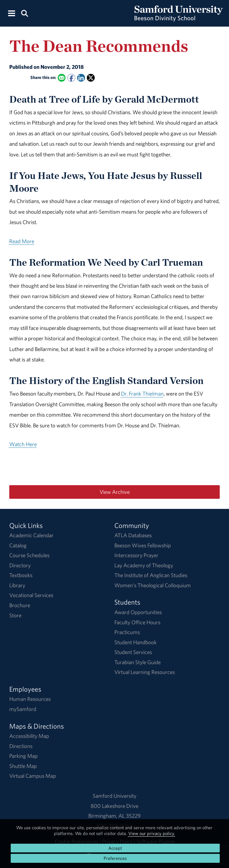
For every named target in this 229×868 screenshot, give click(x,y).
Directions (21, 746)
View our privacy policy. (152, 833)
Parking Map (23, 756)
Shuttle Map (23, 766)
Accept (115, 848)
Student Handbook (135, 642)
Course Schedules (29, 555)
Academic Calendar (31, 535)
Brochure (20, 605)
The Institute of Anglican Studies (151, 575)
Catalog (18, 545)
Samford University (115, 796)
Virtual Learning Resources (145, 672)
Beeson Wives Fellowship (143, 545)
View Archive (115, 492)
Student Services (133, 652)
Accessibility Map (29, 736)
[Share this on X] (91, 78)
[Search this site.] (25, 13)
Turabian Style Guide (138, 662)
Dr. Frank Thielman (142, 394)
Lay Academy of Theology (144, 565)
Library (17, 585)
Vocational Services (31, 595)
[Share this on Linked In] (81, 78)
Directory (20, 565)
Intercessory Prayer (136, 555)
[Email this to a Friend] (62, 78)
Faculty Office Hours (137, 622)
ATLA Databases (133, 535)
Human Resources (30, 699)
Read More (22, 241)
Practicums (127, 632)
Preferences (115, 858)
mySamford (23, 709)
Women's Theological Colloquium (153, 585)
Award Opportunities (138, 612)
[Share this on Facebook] (71, 78)
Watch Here (23, 444)
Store (15, 615)
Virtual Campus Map (33, 776)
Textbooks (21, 575)
